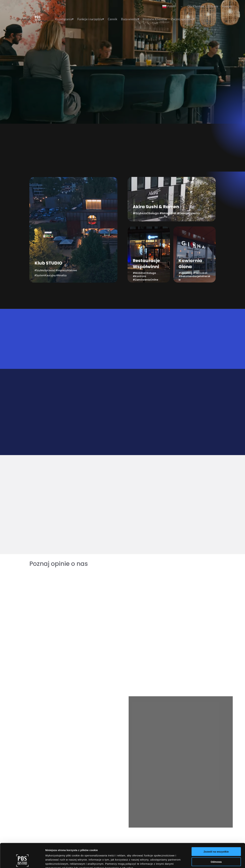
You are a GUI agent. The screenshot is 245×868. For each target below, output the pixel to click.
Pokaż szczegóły (184, 861)
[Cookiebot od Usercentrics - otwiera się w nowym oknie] (22, 861)
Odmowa (216, 841)
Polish (169, 7)
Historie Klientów (155, 19)
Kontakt (227, 6)
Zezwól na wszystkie (216, 831)
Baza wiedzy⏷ (130, 19)
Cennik (112, 19)
